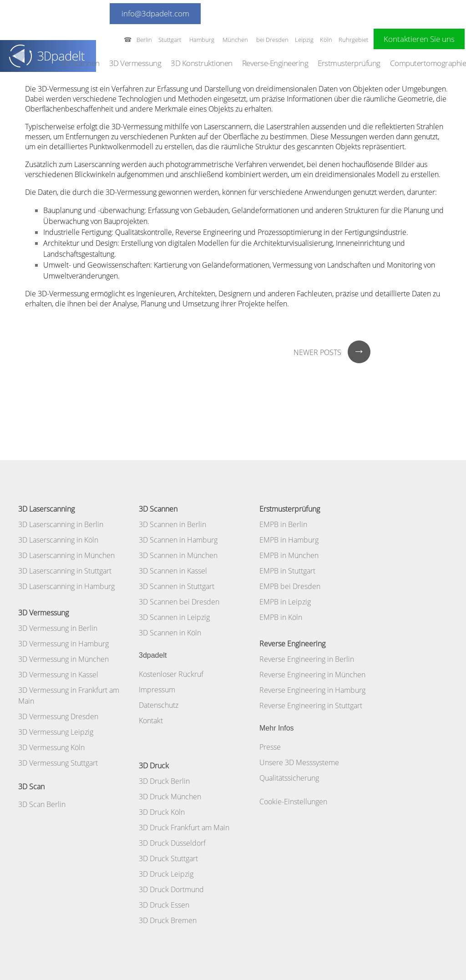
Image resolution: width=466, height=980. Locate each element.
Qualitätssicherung (289, 778)
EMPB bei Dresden (290, 586)
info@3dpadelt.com (155, 13)
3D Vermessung (135, 63)
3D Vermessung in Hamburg (63, 644)
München (235, 40)
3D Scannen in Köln (170, 633)
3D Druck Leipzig (166, 874)
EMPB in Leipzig (285, 602)
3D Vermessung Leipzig (56, 732)
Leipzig (304, 40)
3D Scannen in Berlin (172, 524)
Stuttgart (170, 40)
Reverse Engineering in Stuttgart (311, 706)
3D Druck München (170, 797)
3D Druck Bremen (168, 920)
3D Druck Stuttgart (168, 858)
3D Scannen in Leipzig (174, 617)
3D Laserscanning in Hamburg (66, 586)
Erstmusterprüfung (349, 63)
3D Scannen (80, 63)
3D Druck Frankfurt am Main (184, 828)
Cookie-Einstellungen (293, 802)
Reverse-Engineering (275, 63)
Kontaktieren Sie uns (419, 39)
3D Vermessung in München (63, 659)
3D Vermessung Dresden (58, 716)
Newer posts (332, 352)
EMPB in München (289, 555)
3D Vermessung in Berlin (58, 628)
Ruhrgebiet (353, 40)
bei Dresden (272, 40)
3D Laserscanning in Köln (58, 540)
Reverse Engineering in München (312, 675)
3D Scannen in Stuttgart (177, 586)
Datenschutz (159, 705)
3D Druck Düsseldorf (172, 843)
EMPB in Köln (281, 617)
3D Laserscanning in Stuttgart (65, 571)
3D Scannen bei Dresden (179, 602)
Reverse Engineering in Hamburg (312, 690)
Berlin (144, 40)
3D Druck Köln (162, 812)
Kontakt (151, 721)
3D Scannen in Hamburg (178, 540)
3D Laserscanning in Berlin (61, 524)
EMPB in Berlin (283, 524)
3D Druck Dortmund (171, 889)
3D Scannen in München (178, 555)
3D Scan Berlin (42, 804)
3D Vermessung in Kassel (58, 675)
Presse (270, 747)
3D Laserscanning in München (66, 555)
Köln (326, 40)
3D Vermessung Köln (51, 747)
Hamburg (202, 40)
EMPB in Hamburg (289, 540)
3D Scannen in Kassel (173, 571)
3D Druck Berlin (164, 781)
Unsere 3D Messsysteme (299, 762)
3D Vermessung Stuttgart (58, 763)
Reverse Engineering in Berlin (307, 659)
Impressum (157, 690)
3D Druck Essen (164, 905)
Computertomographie (428, 63)
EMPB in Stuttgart (287, 571)
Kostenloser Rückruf (171, 674)
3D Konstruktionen (202, 63)
